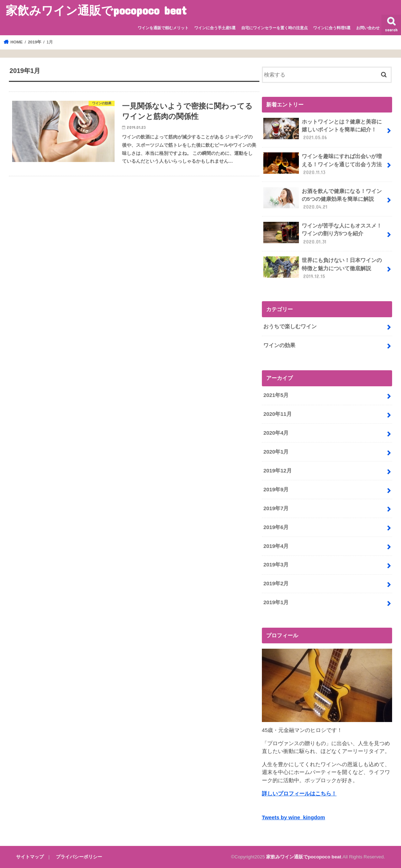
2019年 (35, 42)
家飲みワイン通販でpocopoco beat (96, 10)
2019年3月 (276, 565)
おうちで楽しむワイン (290, 326)
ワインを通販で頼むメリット (163, 28)
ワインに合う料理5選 (332, 28)
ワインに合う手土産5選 (215, 28)
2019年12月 (277, 471)
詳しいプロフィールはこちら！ (299, 794)
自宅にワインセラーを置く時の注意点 (275, 28)
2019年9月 (276, 490)
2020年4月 (276, 433)
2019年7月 (276, 508)
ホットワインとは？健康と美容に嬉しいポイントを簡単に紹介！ (322, 129)
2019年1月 (276, 602)
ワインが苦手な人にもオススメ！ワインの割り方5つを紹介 (322, 233)
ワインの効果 (279, 345)
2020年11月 (277, 414)
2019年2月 (276, 584)
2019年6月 (276, 527)
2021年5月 (276, 395)
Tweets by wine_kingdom (294, 817)
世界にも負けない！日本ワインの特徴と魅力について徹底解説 (322, 268)
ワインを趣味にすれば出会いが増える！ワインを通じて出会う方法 (322, 164)
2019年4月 (276, 546)
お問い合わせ (368, 28)
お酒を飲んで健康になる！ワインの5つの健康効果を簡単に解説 (322, 199)
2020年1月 (276, 452)
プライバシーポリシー (79, 857)
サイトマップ (30, 857)
